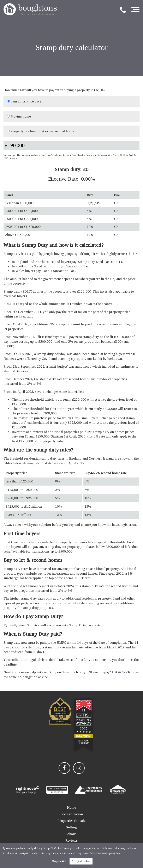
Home (71, 807)
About (72, 834)
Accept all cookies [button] (81, 861)
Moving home (19, 116)
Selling (71, 827)
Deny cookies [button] (59, 861)
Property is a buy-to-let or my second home (41, 131)
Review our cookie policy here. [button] (105, 853)
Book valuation (71, 814)
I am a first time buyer (25, 101)
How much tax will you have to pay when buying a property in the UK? (55, 90)
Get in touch (121, 672)
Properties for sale (71, 821)
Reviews (71, 840)
